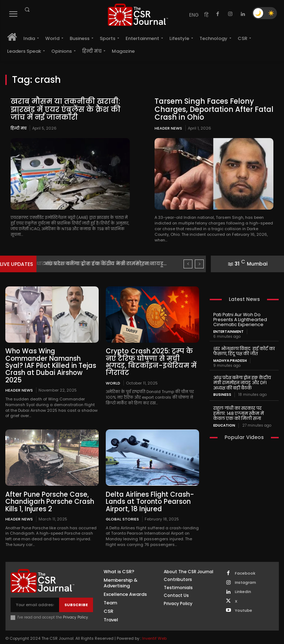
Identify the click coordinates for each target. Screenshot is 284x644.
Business (222, 393)
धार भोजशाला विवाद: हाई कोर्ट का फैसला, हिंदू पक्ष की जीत (243, 350)
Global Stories (122, 510)
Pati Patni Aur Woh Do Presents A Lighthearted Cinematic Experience (238, 319)
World (113, 374)
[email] (35, 596)
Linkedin (243, 582)
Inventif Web (154, 629)
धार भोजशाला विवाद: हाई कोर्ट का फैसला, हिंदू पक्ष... (101, 263)
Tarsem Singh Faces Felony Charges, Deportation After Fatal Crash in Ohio (212, 109)
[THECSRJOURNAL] (138, 15)
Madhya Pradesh (230, 359)
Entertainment (228, 331)
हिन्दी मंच (19, 127)
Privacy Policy (76, 608)
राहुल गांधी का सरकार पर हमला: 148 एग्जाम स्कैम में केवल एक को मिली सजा (244, 411)
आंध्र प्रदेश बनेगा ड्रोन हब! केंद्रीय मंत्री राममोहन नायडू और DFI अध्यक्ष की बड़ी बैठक (242, 381)
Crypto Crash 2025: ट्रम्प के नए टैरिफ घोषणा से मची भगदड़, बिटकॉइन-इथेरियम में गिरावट (152, 358)
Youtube (244, 601)
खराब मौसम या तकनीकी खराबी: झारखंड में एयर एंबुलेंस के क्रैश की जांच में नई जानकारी (65, 109)
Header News (168, 127)
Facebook (245, 564)
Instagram (245, 573)
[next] (199, 263)
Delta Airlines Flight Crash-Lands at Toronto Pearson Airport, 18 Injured (148, 493)
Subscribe (76, 595)
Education (224, 422)
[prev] (188, 263)
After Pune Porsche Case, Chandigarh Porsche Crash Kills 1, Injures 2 (48, 493)
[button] (27, 10)
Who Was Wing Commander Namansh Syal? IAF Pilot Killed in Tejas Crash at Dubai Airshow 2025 (52, 361)
